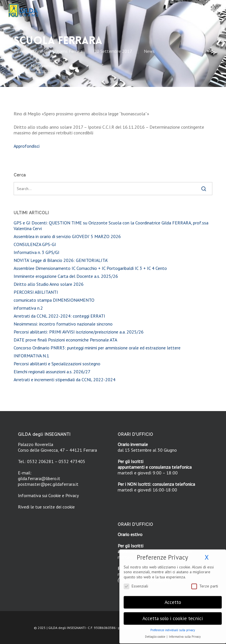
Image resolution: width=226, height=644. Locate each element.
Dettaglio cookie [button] (155, 633)
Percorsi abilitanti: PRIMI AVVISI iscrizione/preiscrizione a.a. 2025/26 (79, 332)
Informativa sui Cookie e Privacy (48, 495)
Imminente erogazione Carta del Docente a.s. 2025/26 (66, 276)
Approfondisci (27, 146)
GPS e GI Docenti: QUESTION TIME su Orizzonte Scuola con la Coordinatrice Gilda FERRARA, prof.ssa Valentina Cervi (111, 226)
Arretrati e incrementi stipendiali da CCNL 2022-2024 (65, 380)
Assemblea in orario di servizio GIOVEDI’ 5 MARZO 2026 (67, 236)
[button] (215, 11)
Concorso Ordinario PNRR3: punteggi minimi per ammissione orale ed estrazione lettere (97, 348)
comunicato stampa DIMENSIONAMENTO (54, 300)
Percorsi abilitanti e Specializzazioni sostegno (57, 364)
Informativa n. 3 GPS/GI (37, 252)
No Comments (39, 66)
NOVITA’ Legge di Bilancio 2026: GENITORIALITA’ (61, 260)
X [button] (207, 554)
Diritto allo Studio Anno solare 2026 (49, 284)
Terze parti (205, 582)
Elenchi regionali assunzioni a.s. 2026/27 (52, 372)
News (149, 51)
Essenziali (136, 582)
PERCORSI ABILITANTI (36, 292)
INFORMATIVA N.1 (31, 356)
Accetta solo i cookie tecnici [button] (173, 615)
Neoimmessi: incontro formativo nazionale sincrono (63, 324)
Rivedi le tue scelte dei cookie (46, 507)
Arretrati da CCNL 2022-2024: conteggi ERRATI (59, 316)
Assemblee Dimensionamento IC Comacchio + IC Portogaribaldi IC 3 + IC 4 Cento (90, 268)
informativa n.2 (28, 308)
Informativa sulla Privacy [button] (185, 633)
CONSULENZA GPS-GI (35, 244)
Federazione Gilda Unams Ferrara (51, 51)
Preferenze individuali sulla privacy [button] (173, 626)
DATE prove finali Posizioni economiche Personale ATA (65, 340)
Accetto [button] (173, 598)
